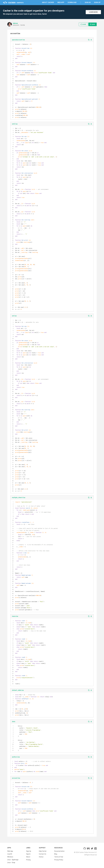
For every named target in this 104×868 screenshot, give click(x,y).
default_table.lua (18, 690)
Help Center (43, 851)
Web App (61, 2)
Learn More (93, 12)
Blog (56, 854)
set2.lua (15, 124)
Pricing (28, 860)
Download (72, 2)
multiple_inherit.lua (19, 498)
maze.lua (15, 616)
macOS (10, 854)
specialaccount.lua (18, 40)
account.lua (16, 778)
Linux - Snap (11, 863)
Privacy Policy (59, 860)
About (28, 857)
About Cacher (48, 2)
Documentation (59, 851)
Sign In (88, 2)
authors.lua (16, 757)
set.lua (14, 316)
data (14, 722)
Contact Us (43, 854)
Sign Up (97, 2)
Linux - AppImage (13, 860)
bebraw (15, 23)
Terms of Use (59, 857)
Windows (10, 857)
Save (92, 24)
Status (41, 857)
